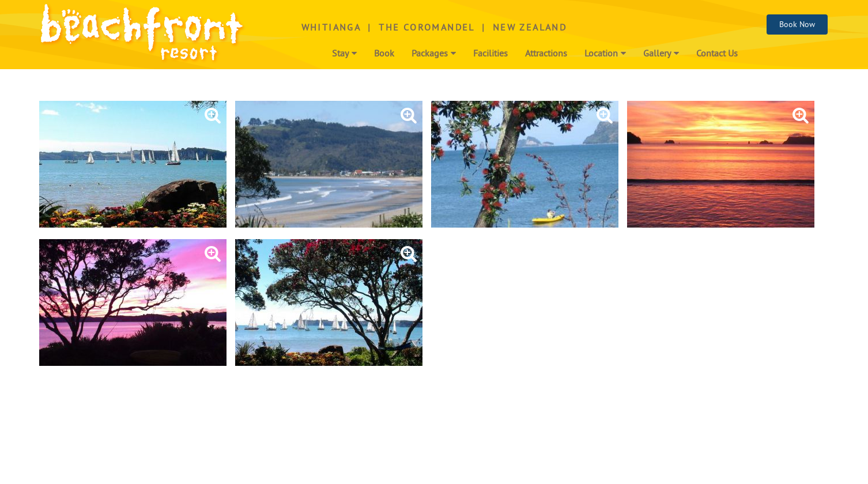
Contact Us (717, 54)
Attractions (546, 54)
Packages (434, 54)
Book (384, 54)
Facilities (490, 54)
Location (605, 54)
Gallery (661, 54)
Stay (344, 54)
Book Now (797, 25)
